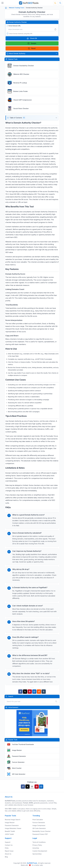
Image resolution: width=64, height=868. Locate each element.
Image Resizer (17, 750)
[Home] (6, 8)
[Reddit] (39, 692)
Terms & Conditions (39, 842)
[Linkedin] (34, 692)
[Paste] (55, 29)
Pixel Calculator (38, 820)
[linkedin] (41, 787)
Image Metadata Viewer (13, 828)
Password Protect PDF (40, 834)
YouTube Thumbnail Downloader (23, 744)
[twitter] (27, 787)
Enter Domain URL (14, 26)
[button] (32, 118)
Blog (6, 857)
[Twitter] (25, 692)
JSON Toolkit (9, 834)
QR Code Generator (19, 774)
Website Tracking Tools (16, 8)
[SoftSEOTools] (29, 3)
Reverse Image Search (13, 820)
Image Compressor (39, 825)
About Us (8, 854)
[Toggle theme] (55, 3)
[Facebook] (20, 692)
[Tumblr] (44, 692)
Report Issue (9, 851)
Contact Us (9, 845)
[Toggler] (2, 3)
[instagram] (32, 787)
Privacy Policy (37, 845)
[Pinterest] (30, 692)
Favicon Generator (18, 762)
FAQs (7, 848)
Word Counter (17, 768)
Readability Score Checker (41, 831)
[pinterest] (37, 787)
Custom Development (40, 851)
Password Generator (19, 756)
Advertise (36, 848)
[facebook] (23, 787)
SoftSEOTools (32, 863)
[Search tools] (60, 3)
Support (8, 842)
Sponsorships (37, 854)
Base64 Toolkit (10, 831)
